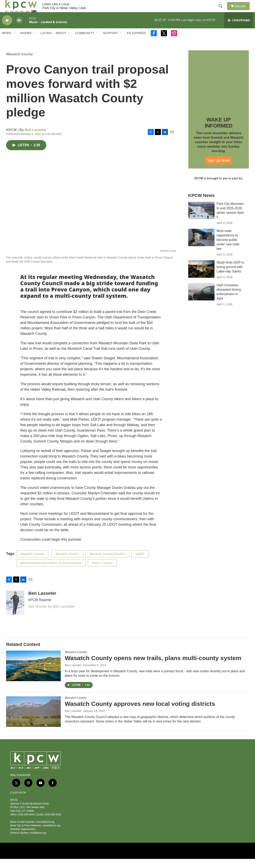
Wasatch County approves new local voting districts (140, 713)
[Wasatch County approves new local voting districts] (33, 721)
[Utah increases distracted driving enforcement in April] (201, 301)
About (61, 42)
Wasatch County (20, 63)
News (7, 42)
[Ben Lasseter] (15, 612)
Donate (243, 11)
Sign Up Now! (219, 169)
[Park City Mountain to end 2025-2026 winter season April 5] (201, 219)
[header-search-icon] (222, 11)
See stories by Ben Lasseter (52, 615)
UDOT (140, 563)
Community (85, 42)
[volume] (19, 29)
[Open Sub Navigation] (14, 42)
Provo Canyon (102, 572)
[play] (7, 29)
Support (110, 42)
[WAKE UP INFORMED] (219, 90)
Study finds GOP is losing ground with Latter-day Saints (230, 276)
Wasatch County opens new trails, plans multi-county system (153, 667)
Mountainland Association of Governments (51, 572)
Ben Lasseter (36, 139)
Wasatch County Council (107, 563)
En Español (137, 42)
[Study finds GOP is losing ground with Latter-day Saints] (201, 278)
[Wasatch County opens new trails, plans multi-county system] (33, 675)
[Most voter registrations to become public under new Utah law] (201, 247)
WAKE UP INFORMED (218, 132)
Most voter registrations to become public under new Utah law (228, 249)
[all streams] (239, 29)
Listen (46, 42)
